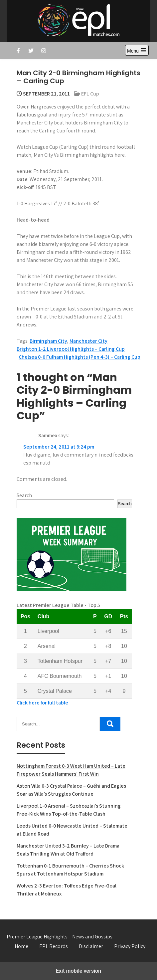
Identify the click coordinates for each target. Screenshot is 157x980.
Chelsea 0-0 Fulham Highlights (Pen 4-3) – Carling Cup (79, 357)
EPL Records (54, 946)
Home (21, 946)
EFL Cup (90, 94)
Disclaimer (91, 946)
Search (24, 495)
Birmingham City (48, 341)
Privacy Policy (130, 946)
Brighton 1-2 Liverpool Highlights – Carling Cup (71, 349)
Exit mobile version (78, 971)
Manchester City (88, 341)
